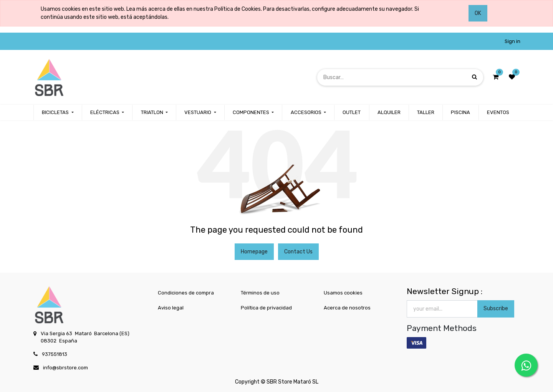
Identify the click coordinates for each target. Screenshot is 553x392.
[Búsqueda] (474, 77)
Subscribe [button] (496, 308)
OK (478, 13)
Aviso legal (171, 308)
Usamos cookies (343, 293)
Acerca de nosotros (347, 308)
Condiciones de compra (186, 293)
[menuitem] (352, 112)
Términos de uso (260, 293)
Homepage (254, 252)
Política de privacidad (266, 308)
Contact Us (298, 252)
